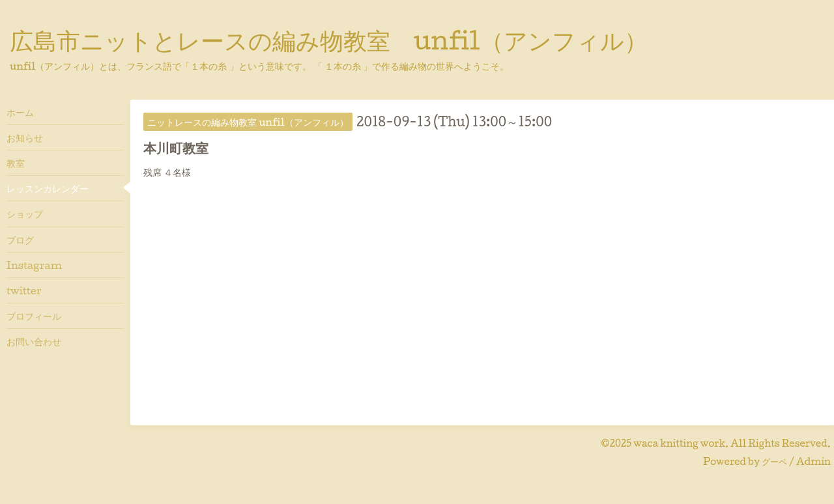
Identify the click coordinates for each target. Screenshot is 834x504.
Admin (813, 461)
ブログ (20, 240)
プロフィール (34, 316)
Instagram (34, 265)
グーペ (774, 461)
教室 (16, 163)
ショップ (25, 214)
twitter (24, 290)
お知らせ (25, 137)
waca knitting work (679, 443)
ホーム (20, 112)
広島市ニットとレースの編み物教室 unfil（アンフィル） (329, 40)
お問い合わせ (34, 341)
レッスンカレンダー (48, 188)
